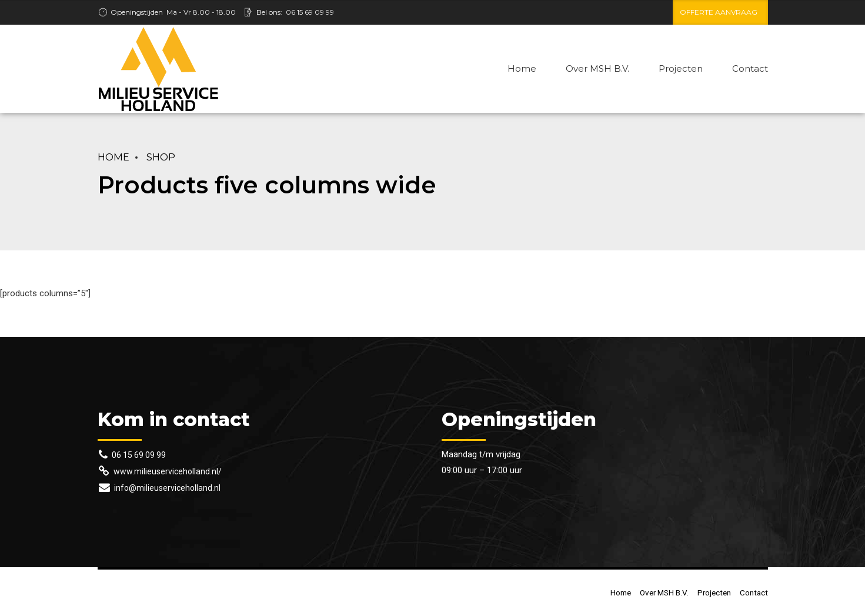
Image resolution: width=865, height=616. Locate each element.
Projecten (681, 68)
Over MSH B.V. (597, 68)
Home (522, 68)
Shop (161, 157)
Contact (750, 68)
